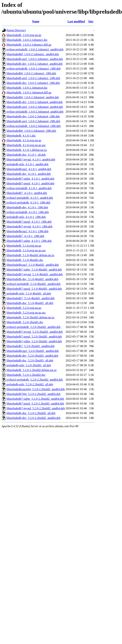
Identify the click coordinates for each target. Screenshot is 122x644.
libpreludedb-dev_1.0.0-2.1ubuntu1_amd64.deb (35, 64)
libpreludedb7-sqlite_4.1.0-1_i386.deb (29, 241)
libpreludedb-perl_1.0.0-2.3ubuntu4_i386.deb (33, 121)
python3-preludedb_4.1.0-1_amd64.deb (30, 198)
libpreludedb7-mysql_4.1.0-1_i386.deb (29, 226)
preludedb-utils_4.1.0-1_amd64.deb (27, 164)
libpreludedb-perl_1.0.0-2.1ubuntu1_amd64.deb (35, 59)
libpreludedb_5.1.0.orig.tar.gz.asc (26, 250)
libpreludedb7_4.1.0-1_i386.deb (25, 236)
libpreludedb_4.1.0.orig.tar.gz (24, 140)
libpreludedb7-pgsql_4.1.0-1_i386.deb (29, 222)
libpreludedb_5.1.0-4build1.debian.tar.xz (30, 255)
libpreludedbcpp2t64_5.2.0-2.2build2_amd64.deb (36, 389)
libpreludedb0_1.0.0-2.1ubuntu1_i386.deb (31, 73)
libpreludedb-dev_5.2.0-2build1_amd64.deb (32, 356)
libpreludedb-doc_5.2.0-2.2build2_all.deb (31, 413)
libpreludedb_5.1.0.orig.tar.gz (24, 246)
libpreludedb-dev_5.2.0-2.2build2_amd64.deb (33, 418)
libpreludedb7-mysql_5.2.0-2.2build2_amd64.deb (36, 408)
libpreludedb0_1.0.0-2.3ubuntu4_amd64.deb (33, 97)
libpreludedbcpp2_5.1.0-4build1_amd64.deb (33, 265)
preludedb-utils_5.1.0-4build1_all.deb (29, 293)
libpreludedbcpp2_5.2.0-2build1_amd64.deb (33, 351)
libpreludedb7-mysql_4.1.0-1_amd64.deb (31, 159)
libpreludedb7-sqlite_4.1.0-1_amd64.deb (30, 179)
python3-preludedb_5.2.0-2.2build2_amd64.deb (35, 380)
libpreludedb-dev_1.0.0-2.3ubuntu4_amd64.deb (35, 102)
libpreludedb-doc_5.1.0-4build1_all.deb (30, 303)
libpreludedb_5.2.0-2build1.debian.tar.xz (30, 317)
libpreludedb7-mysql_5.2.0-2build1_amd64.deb (35, 332)
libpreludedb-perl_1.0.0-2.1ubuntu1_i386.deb (33, 78)
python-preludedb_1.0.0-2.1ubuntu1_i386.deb (34, 69)
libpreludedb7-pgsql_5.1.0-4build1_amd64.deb (34, 289)
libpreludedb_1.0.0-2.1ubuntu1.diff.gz (29, 45)
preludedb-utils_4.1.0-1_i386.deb (26, 217)
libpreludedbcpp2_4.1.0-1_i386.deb (27, 231)
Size (91, 21)
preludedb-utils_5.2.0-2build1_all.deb (29, 365)
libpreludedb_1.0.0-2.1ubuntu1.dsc (27, 40)
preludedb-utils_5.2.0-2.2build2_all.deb (30, 384)
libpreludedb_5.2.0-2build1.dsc (25, 322)
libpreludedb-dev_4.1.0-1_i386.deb (27, 207)
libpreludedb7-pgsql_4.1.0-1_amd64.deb (30, 183)
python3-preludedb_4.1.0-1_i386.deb (28, 203)
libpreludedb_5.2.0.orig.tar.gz (24, 308)
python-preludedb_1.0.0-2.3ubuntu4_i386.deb (34, 126)
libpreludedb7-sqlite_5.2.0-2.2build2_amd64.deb (35, 399)
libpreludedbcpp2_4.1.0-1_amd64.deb (29, 169)
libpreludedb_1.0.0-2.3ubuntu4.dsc (27, 88)
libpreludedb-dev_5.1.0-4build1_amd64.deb (32, 279)
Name (36, 21)
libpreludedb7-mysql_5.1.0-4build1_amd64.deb (35, 274)
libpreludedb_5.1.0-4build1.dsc (25, 260)
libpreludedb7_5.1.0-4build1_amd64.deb (30, 298)
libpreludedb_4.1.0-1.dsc (21, 136)
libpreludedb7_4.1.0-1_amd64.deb (27, 193)
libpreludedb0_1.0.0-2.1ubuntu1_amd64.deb (33, 54)
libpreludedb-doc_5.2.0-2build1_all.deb (30, 360)
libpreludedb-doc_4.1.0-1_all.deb (26, 155)
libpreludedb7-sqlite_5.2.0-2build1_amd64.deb (34, 341)
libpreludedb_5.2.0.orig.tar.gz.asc (26, 313)
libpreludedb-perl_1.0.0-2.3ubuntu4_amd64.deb (35, 107)
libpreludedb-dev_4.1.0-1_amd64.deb (29, 174)
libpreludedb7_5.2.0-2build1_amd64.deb (30, 346)
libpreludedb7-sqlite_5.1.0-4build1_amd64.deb (34, 270)
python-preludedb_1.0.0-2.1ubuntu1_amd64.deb (35, 49)
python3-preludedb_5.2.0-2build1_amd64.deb (34, 327)
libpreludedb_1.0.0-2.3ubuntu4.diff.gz (29, 92)
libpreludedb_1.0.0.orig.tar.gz (24, 35)
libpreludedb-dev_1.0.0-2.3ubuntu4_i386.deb (33, 116)
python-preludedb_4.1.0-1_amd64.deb (29, 188)
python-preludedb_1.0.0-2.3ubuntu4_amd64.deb (35, 112)
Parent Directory (16, 30)
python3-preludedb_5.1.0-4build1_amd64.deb (34, 284)
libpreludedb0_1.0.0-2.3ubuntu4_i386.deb (31, 131)
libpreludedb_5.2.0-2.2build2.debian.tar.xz (32, 370)
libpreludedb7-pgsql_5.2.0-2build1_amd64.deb (34, 337)
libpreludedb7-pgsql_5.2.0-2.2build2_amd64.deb (35, 404)
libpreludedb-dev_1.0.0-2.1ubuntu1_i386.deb (33, 83)
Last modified (76, 21)
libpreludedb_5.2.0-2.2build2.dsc (26, 375)
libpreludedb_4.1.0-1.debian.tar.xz (27, 150)
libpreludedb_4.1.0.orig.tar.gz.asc (26, 145)
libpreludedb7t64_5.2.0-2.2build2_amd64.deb (33, 394)
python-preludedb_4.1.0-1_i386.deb (28, 212)
